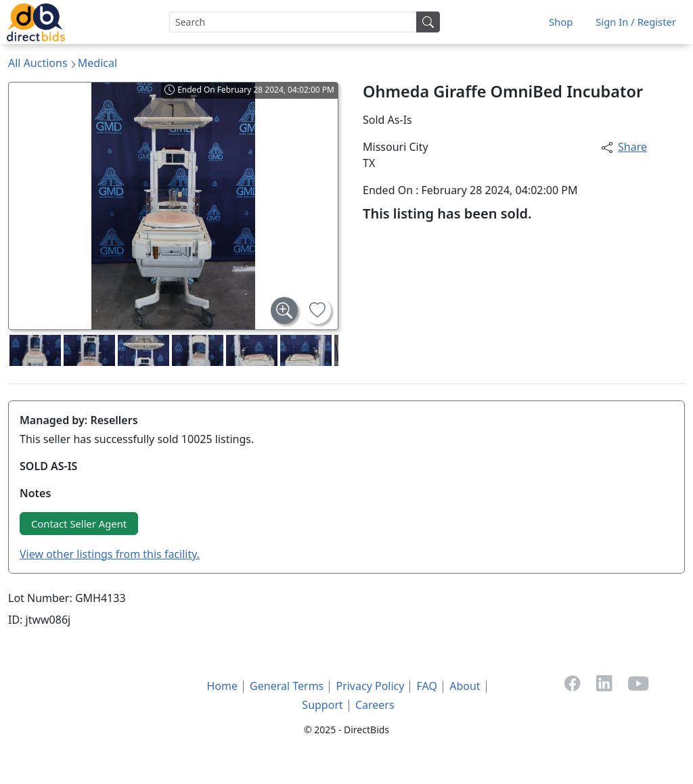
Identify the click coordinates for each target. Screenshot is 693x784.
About (465, 686)
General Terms (287, 686)
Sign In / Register (636, 22)
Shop (561, 22)
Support (322, 705)
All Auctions (38, 63)
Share (624, 147)
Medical (97, 63)
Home (222, 686)
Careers (375, 705)
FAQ (427, 686)
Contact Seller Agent (79, 524)
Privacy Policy (370, 686)
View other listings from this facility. (110, 554)
